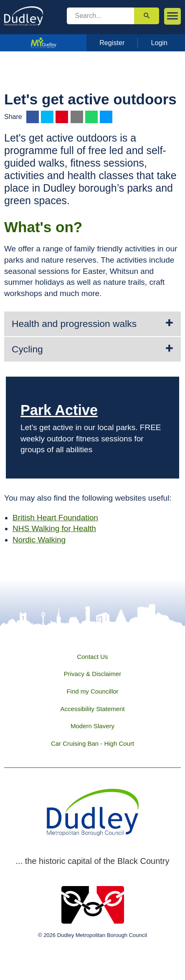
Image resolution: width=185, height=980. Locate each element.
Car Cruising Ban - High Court (92, 743)
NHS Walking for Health (54, 528)
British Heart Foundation (55, 518)
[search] (101, 16)
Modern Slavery (92, 726)
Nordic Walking (39, 540)
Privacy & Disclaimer (93, 674)
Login (160, 43)
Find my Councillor (92, 691)
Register (112, 43)
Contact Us (92, 657)
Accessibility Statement (92, 709)
